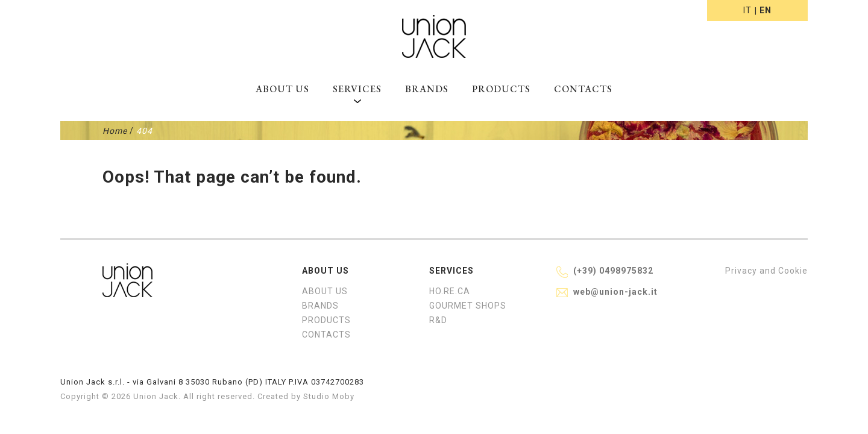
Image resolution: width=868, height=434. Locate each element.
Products (501, 89)
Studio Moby (329, 396)
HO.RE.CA (450, 291)
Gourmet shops (468, 306)
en (766, 10)
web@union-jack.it (615, 292)
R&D (438, 320)
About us (282, 89)
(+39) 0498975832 (613, 271)
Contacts (583, 89)
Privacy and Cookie (766, 271)
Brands (427, 89)
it (747, 10)
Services (357, 89)
